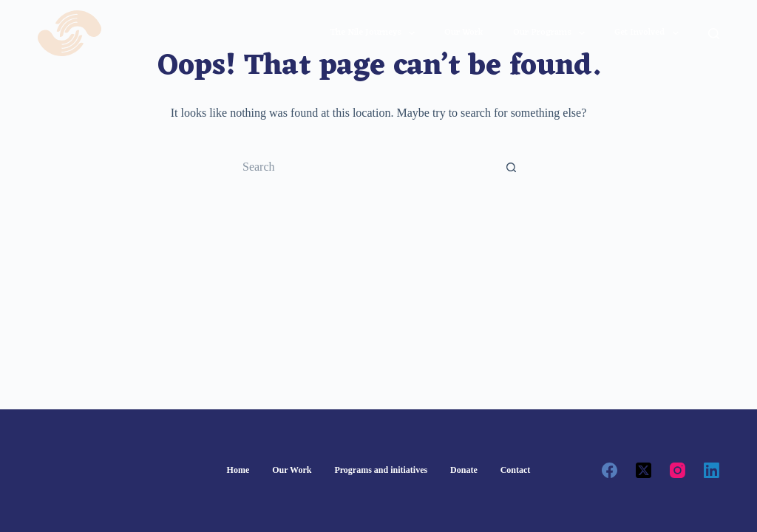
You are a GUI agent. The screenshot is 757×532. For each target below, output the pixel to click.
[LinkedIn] (712, 470)
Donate (464, 470)
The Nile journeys (376, 33)
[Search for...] (364, 167)
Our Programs (552, 33)
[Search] (714, 34)
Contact (516, 470)
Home (238, 470)
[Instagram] (678, 470)
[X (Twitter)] (644, 470)
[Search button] (512, 167)
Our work (464, 33)
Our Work (292, 470)
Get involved (649, 33)
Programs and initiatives (381, 470)
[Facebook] (610, 470)
